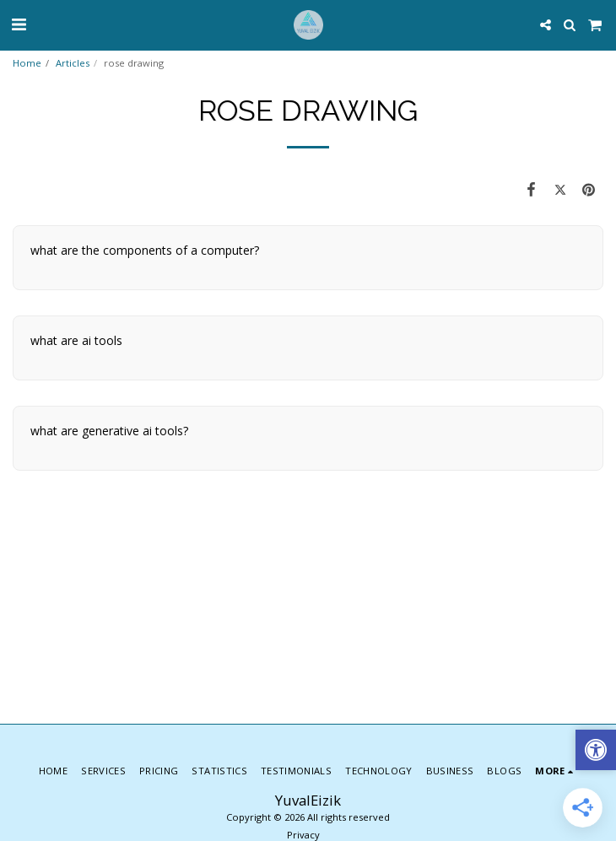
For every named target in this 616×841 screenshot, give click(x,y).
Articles (73, 63)
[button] (19, 24)
